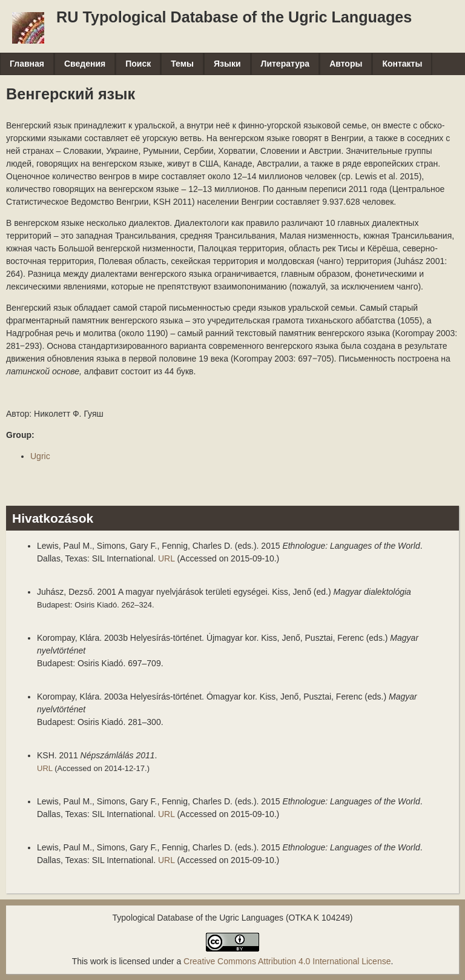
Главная (27, 64)
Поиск (138, 64)
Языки (227, 64)
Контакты (402, 64)
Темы (182, 64)
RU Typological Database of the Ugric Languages (234, 17)
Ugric (40, 456)
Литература (285, 64)
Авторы (346, 64)
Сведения (85, 64)
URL (167, 558)
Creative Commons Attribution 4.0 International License (287, 961)
